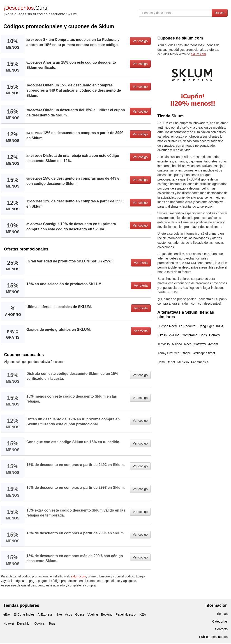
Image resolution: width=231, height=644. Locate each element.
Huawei (9, 623)
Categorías (220, 621)
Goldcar (40, 623)
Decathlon (24, 623)
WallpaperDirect (204, 353)
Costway (200, 344)
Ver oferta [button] (141, 263)
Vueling (93, 614)
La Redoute (187, 326)
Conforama (190, 335)
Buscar (220, 13)
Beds (203, 335)
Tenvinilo (164, 344)
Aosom (213, 344)
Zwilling (174, 335)
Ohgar (186, 353)
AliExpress (45, 614)
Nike (59, 614)
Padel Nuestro (126, 614)
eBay (7, 614)
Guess (80, 614)
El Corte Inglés (24, 614)
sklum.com (79, 576)
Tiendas (222, 614)
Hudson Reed (167, 326)
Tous (52, 623)
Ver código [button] (140, 41)
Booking (107, 614)
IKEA (220, 326)
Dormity (215, 335)
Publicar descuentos (213, 637)
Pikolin (162, 335)
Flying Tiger (206, 326)
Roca (188, 344)
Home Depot (166, 362)
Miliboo (177, 344)
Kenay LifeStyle (168, 353)
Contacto (221, 629)
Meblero (183, 362)
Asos (68, 614)
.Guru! (26, 8)
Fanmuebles (200, 362)
